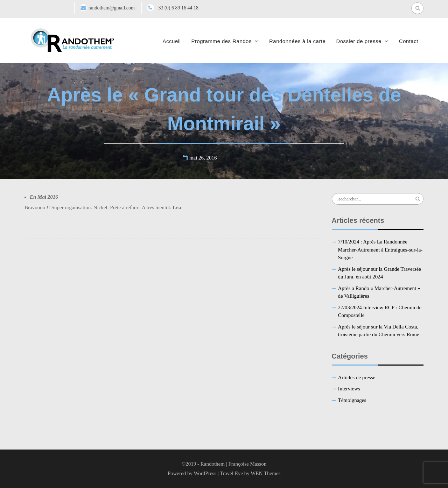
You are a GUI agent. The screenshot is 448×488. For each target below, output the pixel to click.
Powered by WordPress (192, 473)
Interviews (349, 389)
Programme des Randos (221, 41)
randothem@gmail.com (112, 8)
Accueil (172, 41)
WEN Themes (265, 473)
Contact (409, 41)
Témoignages (352, 400)
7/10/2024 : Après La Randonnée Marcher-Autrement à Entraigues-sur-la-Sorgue (380, 250)
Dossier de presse (359, 41)
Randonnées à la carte (297, 41)
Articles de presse (357, 377)
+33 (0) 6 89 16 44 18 (177, 8)
